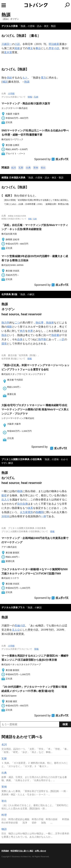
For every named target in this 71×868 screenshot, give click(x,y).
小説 (17, 44)
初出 (43, 168)
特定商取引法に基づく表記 (22, 851)
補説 (5, 82)
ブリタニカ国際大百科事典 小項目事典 (22, 459)
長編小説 (20, 626)
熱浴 (4, 335)
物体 (20, 491)
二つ (17, 323)
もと (25, 78)
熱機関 (40, 512)
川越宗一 (7, 44)
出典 (28, 168)
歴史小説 (54, 48)
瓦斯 (21, 168)
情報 (30, 97)
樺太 (30, 48)
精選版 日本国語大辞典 (13, 178)
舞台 (38, 48)
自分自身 (22, 504)
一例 (43, 516)
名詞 (13, 168)
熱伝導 (40, 323)
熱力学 (5, 323)
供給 (9, 78)
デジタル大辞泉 (10, 26)
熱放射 (50, 323)
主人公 (16, 630)
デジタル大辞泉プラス (13, 607)
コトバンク (48, 5)
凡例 (36, 97)
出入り (5, 500)
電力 (43, 78)
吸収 (4, 495)
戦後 (17, 48)
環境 (4, 344)
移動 (9, 327)
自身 (20, 339)
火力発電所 (26, 512)
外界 (30, 331)
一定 (62, 339)
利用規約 (5, 851)
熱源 (27, 82)
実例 (36, 168)
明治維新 (54, 44)
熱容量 (55, 335)
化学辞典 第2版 (9, 294)
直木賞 (8, 52)
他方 (22, 331)
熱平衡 (42, 339)
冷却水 (5, 516)
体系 (30, 508)
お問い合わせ (40, 851)
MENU (4, 5)
